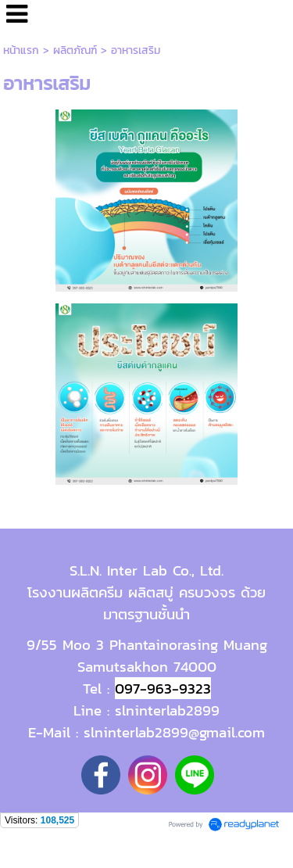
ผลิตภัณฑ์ (75, 50)
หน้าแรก (21, 50)
